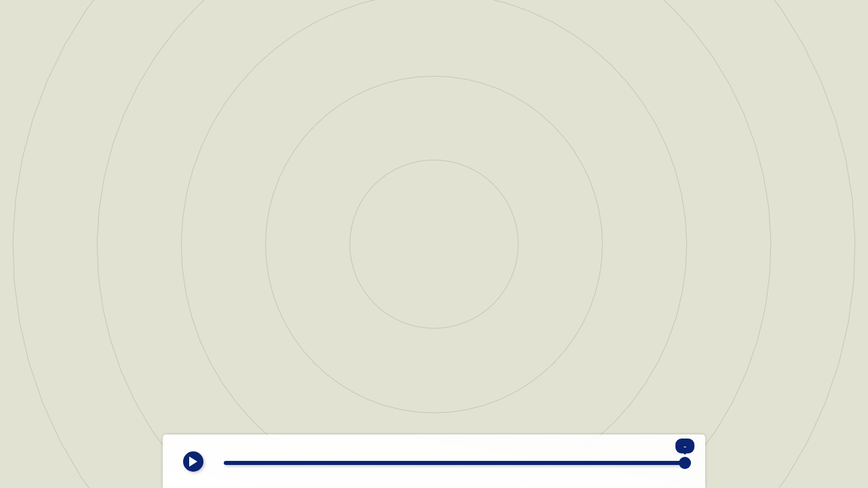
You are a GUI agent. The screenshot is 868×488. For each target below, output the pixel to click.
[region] (434, 244)
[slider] (454, 463)
